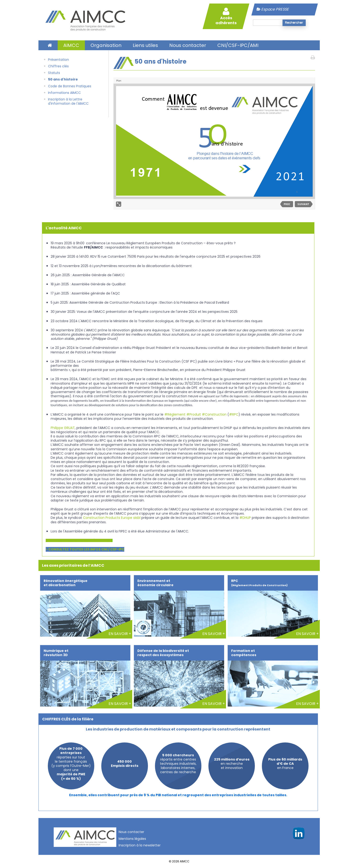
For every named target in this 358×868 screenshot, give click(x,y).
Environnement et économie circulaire (155, 583)
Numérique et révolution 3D (56, 653)
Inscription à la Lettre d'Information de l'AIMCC (68, 101)
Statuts (54, 73)
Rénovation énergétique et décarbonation (66, 583)
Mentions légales (132, 839)
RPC (259, 583)
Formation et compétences (244, 653)
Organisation (106, 45)
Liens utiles (145, 45)
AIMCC (71, 45)
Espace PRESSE (273, 9)
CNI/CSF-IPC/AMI (238, 45)
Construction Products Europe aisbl (112, 518)
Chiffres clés (58, 66)
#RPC (234, 414)
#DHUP (245, 518)
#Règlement (175, 414)
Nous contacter (188, 45)
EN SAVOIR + (120, 634)
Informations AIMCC (64, 93)
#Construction (214, 414)
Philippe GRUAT (63, 428)
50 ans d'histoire (63, 79)
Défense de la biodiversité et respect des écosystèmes (163, 653)
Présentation (58, 60)
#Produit (194, 414)
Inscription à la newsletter (140, 845)
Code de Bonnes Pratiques (70, 86)
